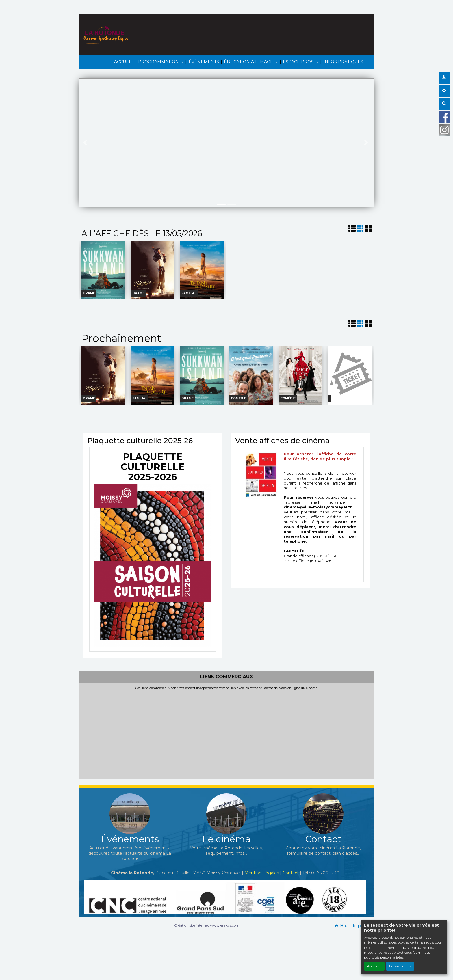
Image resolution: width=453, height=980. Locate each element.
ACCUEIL (124, 62)
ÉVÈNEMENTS (204, 62)
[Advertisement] (226, 733)
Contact (291, 873)
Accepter (374, 966)
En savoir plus (400, 966)
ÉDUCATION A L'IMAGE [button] (249, 62)
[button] (86, 143)
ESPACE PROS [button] (299, 62)
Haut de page (352, 926)
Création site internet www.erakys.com (207, 925)
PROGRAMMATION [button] (159, 62)
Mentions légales (262, 873)
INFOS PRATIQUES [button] (344, 62)
